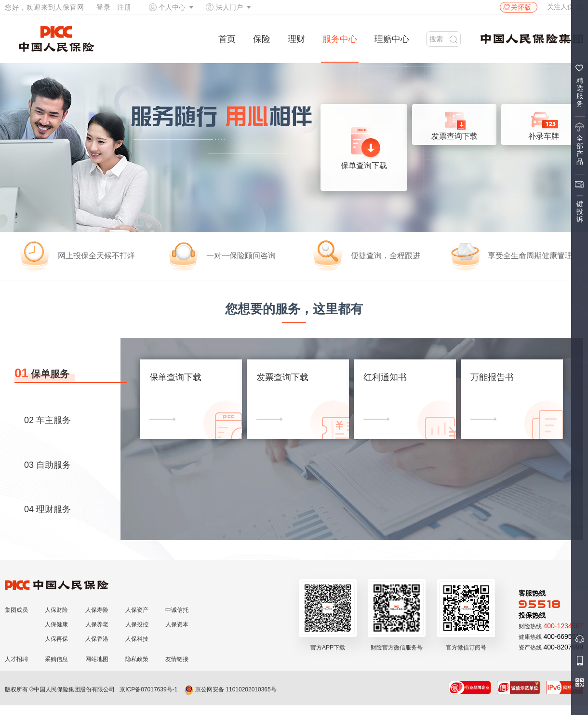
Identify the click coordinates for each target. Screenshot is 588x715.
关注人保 (565, 7)
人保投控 (137, 624)
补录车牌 (544, 123)
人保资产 (137, 610)
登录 (104, 7)
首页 (227, 39)
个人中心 (172, 7)
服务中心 (340, 39)
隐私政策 (137, 659)
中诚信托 (177, 610)
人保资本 (177, 624)
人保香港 (97, 639)
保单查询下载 (364, 148)
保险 (262, 39)
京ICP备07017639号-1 (148, 689)
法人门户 (229, 7)
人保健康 (56, 624)
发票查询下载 (454, 123)
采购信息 (56, 659)
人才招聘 (16, 659)
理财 (296, 39)
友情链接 (177, 659)
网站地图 (97, 659)
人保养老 (97, 624)
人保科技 (137, 639)
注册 (124, 7)
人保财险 (56, 610)
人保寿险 (97, 610)
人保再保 (56, 639)
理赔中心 (392, 39)
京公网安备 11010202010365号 (230, 689)
